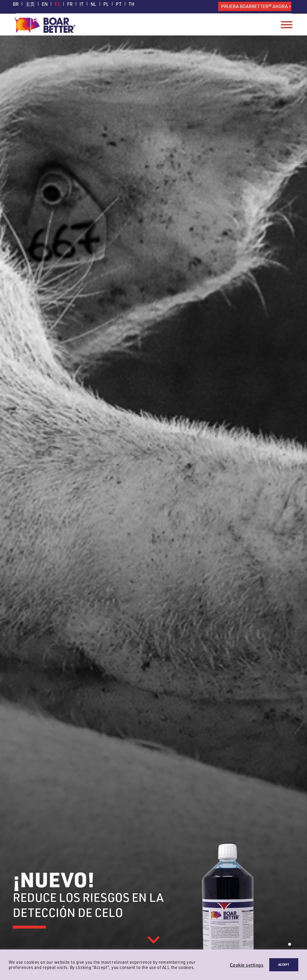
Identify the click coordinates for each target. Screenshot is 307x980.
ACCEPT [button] (284, 965)
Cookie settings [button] (247, 965)
